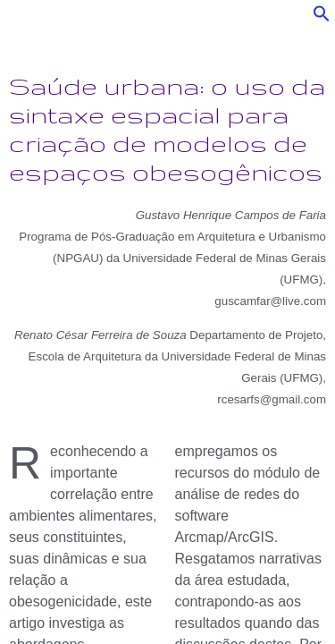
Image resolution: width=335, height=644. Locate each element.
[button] (322, 18)
